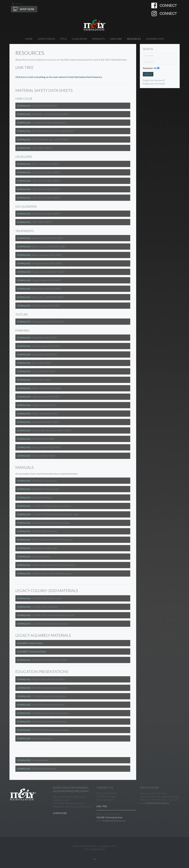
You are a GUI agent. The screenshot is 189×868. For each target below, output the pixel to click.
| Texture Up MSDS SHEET (36, 456)
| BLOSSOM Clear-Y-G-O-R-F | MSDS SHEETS (46, 131)
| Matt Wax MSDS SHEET (36, 439)
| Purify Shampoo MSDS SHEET (38, 306)
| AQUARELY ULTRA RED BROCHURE (42, 660)
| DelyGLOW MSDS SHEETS (37, 106)
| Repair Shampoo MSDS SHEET (39, 346)
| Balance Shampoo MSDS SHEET (40, 255)
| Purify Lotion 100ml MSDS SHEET (40, 297)
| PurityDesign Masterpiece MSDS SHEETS (44, 430)
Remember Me (150, 68)
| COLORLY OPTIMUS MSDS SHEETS (42, 123)
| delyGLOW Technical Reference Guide (43, 523)
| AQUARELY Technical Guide (38, 489)
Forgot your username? (154, 84)
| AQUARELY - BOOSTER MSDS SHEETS (43, 114)
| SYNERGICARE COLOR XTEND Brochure (44, 573)
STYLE (63, 39)
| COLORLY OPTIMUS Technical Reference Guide (48, 514)
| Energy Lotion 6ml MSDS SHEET (40, 263)
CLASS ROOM (79, 39)
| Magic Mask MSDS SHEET (37, 405)
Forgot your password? (154, 80)
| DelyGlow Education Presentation (41, 679)
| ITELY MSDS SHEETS (34, 148)
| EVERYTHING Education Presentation (43, 730)
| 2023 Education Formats (36, 769)
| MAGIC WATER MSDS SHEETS (39, 388)
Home (29, 39)
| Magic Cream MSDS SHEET (37, 414)
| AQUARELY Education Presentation (42, 688)
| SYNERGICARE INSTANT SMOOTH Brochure (46, 565)
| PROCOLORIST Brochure (37, 531)
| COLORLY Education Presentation (41, 696)
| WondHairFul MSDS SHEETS (38, 422)
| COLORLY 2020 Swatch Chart (39, 598)
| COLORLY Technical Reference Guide (43, 624)
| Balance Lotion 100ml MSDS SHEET (41, 247)
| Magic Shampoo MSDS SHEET (38, 397)
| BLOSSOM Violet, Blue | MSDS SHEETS (43, 139)
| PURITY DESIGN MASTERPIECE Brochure (45, 540)
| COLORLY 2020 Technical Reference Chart (46, 615)
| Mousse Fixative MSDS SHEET (39, 447)
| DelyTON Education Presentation (41, 705)
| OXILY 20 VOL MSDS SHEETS (39, 181)
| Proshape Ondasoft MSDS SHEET (41, 322)
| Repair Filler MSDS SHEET (37, 338)
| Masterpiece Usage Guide (37, 548)
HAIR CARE (116, 39)
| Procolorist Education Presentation (42, 722)
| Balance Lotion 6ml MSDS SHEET (40, 238)
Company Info (155, 39)
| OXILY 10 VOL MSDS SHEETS (39, 172)
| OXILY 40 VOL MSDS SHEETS (39, 198)
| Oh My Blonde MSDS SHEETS (38, 214)
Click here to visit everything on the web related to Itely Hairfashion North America (59, 77)
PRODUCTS (98, 39)
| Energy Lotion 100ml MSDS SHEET (41, 272)
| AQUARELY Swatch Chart (37, 481)
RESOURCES (134, 39)
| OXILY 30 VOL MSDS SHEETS (39, 189)
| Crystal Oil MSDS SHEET (36, 371)
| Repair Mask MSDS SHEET (37, 354)
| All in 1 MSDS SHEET (34, 363)
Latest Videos (46, 39)
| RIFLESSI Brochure (34, 557)
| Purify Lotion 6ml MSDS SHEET (39, 289)
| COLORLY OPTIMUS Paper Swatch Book (44, 506)
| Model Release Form (35, 738)
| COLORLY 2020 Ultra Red (37, 607)
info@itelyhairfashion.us (114, 821)
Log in (148, 74)
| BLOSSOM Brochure (34, 498)
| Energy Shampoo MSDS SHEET (39, 280)
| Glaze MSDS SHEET (34, 380)
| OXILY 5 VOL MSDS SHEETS (38, 164)
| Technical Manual (33, 760)
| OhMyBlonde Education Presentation (43, 713)
